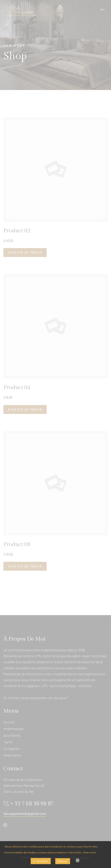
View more (89, 852)
